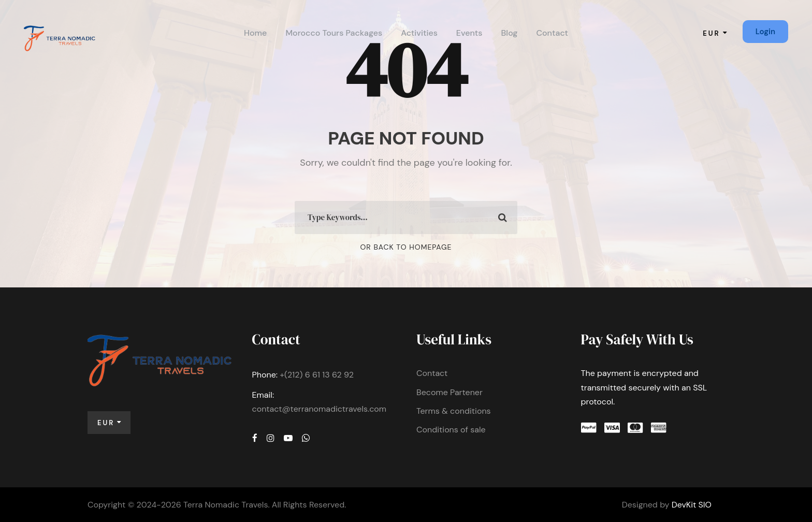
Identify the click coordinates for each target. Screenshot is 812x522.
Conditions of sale (451, 430)
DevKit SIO (692, 505)
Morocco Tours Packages (334, 33)
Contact (552, 33)
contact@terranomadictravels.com (320, 409)
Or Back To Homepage (406, 247)
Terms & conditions (454, 411)
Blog (510, 33)
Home (255, 33)
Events (469, 33)
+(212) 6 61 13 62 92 (317, 375)
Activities (419, 33)
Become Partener (450, 392)
